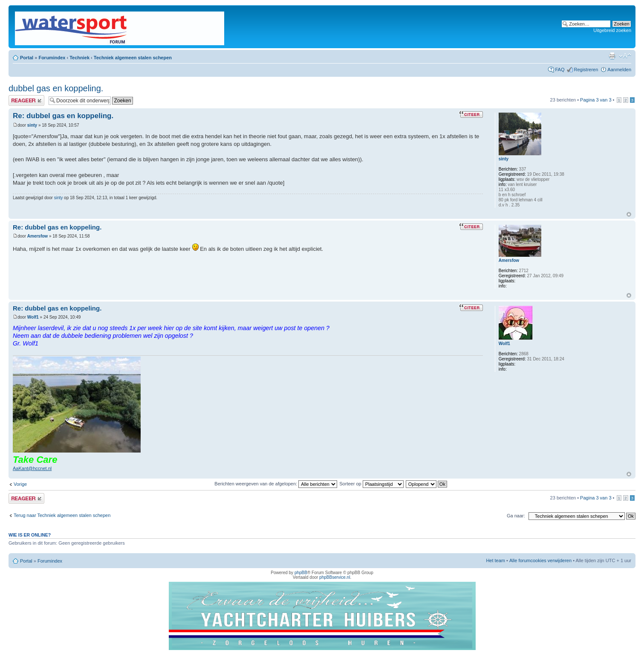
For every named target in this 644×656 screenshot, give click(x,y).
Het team (495, 560)
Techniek (79, 58)
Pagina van (596, 100)
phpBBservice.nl (335, 577)
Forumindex (52, 58)
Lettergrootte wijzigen (625, 56)
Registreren (586, 70)
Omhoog (629, 214)
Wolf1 (33, 317)
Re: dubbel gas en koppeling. (63, 116)
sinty (32, 125)
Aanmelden (619, 70)
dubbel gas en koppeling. (56, 88)
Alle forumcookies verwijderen (540, 560)
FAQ (560, 70)
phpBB (301, 573)
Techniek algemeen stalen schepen (133, 58)
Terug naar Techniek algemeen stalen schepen (62, 515)
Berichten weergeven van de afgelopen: (276, 484)
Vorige (20, 484)
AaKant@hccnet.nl (32, 468)
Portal (27, 58)
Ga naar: (516, 516)
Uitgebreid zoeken (612, 30)
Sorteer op (371, 484)
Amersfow (38, 236)
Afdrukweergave (612, 56)
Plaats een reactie (26, 100)
